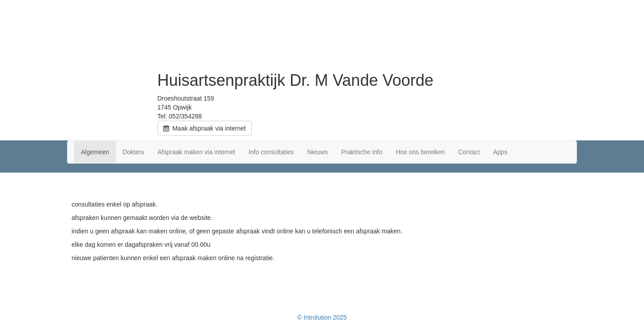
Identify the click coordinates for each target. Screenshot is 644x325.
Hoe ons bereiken (420, 152)
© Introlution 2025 (322, 317)
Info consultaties (271, 152)
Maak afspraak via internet (205, 128)
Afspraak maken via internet (196, 152)
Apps (500, 152)
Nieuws (318, 152)
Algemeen (95, 152)
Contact (469, 152)
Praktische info (362, 152)
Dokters (133, 152)
